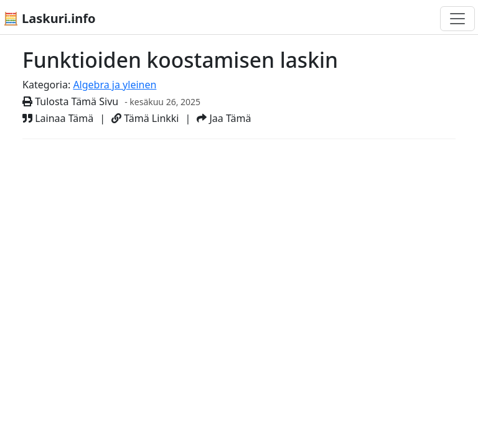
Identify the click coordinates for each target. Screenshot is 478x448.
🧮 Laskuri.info (49, 18)
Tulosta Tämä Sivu (70, 101)
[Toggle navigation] (457, 19)
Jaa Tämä (224, 118)
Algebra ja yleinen (115, 85)
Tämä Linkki (145, 118)
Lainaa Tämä (58, 118)
